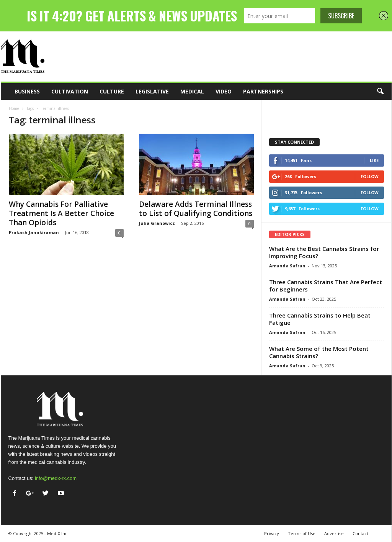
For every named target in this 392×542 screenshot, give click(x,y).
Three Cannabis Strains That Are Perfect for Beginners (326, 286)
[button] (380, 92)
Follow (370, 176)
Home (14, 108)
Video (224, 91)
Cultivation (70, 91)
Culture (112, 91)
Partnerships (263, 91)
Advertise (334, 533)
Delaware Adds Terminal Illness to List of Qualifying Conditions (196, 209)
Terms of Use (302, 533)
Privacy (272, 533)
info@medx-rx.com (56, 478)
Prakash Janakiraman (34, 232)
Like (374, 160)
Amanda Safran (287, 266)
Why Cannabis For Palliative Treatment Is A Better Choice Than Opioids (61, 213)
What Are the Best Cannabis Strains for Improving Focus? (324, 252)
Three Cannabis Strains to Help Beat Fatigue (320, 319)
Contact (360, 533)
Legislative (152, 91)
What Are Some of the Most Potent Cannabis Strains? (319, 352)
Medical (192, 91)
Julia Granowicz (157, 223)
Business (27, 91)
